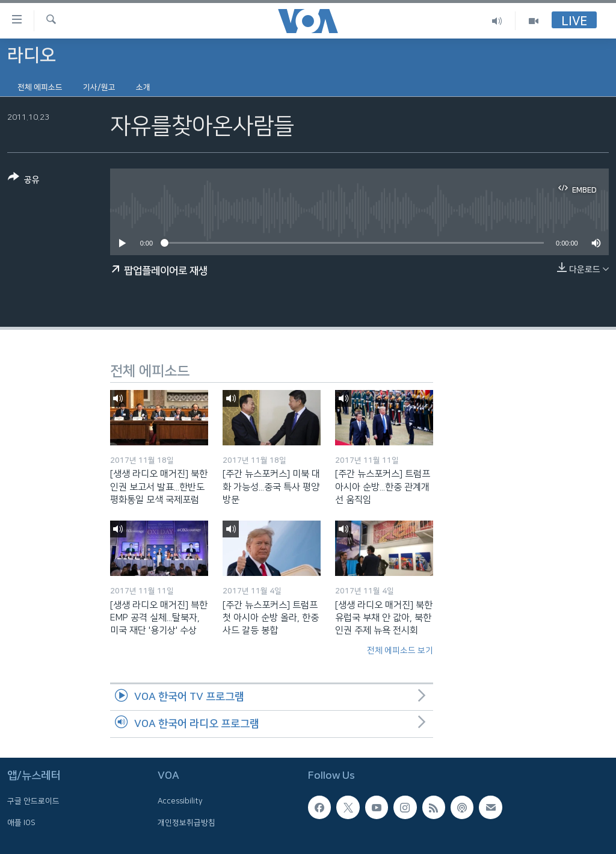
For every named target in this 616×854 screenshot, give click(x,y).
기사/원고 (99, 87)
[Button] (24, 181)
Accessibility (180, 801)
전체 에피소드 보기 (400, 651)
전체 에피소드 (40, 87)
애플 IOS (21, 823)
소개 (143, 87)
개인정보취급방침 (186, 823)
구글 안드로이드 (33, 801)
